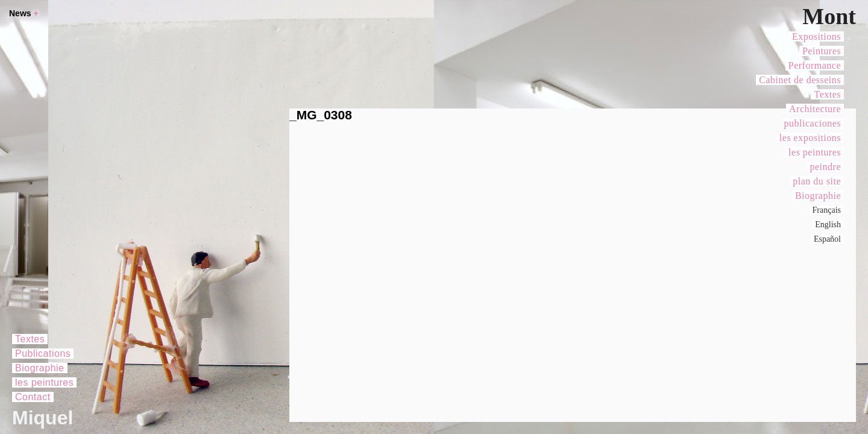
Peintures (822, 51)
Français (827, 210)
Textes (827, 94)
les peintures (815, 152)
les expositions (810, 138)
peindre (826, 167)
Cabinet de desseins (800, 80)
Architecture (815, 109)
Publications (43, 354)
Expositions (816, 36)
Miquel (42, 418)
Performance (815, 65)
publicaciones (813, 123)
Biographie (818, 196)
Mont (829, 16)
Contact (33, 397)
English (828, 225)
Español (827, 239)
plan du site (817, 181)
